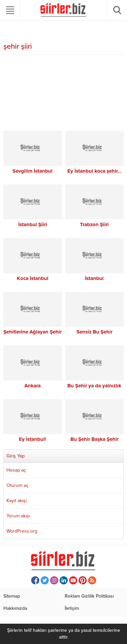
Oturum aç (17, 485)
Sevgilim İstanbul (33, 171)
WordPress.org (22, 531)
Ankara (33, 386)
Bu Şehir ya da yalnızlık (94, 386)
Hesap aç (16, 470)
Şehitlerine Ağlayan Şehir (33, 332)
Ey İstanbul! (33, 439)
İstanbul (94, 278)
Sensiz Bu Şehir (94, 332)
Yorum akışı (18, 516)
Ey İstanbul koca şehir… (94, 171)
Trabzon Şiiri (94, 224)
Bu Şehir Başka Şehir (94, 439)
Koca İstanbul (33, 278)
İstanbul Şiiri (33, 224)
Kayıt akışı (17, 501)
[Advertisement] (63, 93)
